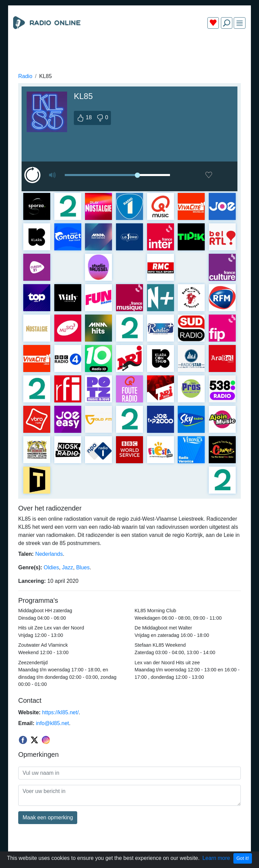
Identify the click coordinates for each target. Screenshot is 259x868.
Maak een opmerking (48, 817)
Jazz (68, 567)
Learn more (216, 858)
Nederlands (49, 554)
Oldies (51, 567)
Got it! (243, 858)
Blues (83, 567)
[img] (240, 23)
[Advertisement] (129, 50)
